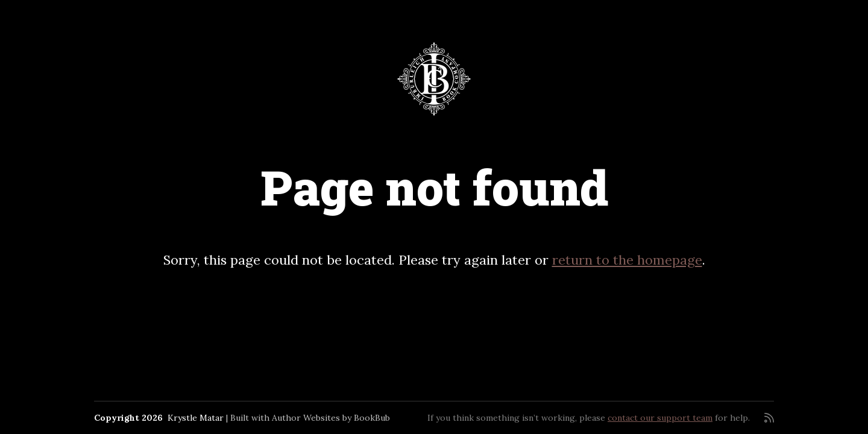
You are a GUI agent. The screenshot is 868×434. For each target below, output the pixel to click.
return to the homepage (627, 260)
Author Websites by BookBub (331, 418)
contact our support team (660, 418)
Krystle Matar (196, 418)
